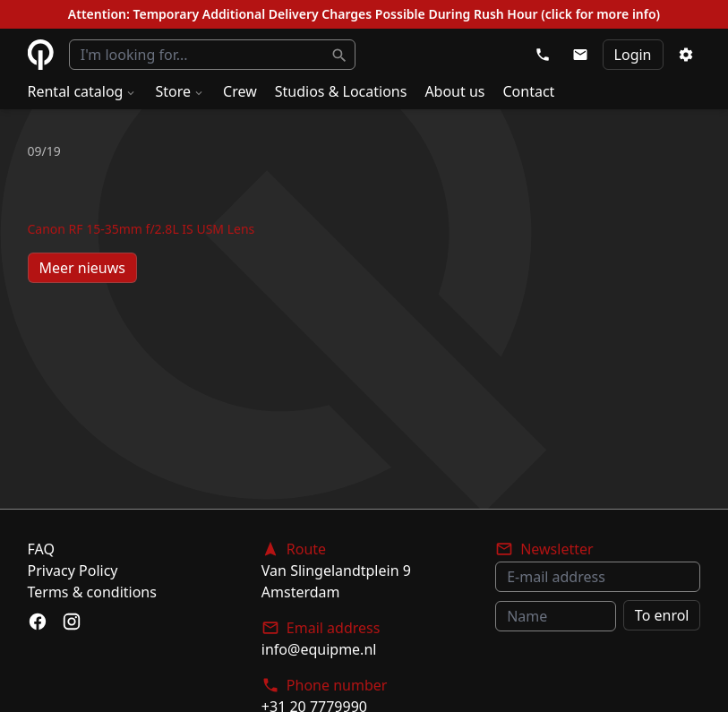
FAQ (41, 549)
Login (633, 55)
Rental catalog (83, 91)
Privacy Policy (73, 570)
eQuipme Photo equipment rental (41, 55)
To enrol (662, 615)
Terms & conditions (92, 592)
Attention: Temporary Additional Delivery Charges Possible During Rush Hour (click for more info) (364, 14)
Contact (529, 91)
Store (180, 91)
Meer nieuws (83, 268)
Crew (240, 91)
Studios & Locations (341, 91)
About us (454, 91)
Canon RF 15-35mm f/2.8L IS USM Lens (141, 229)
